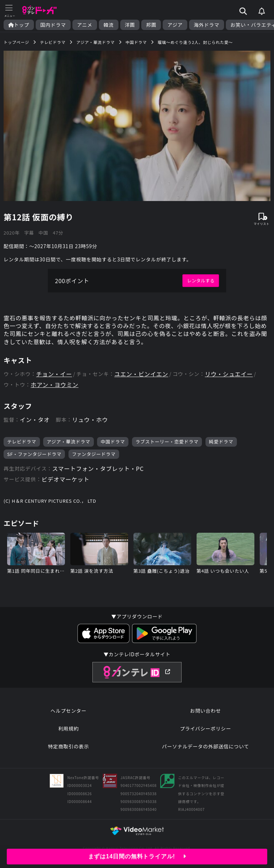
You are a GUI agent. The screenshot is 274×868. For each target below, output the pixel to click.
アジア (175, 25)
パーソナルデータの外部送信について (205, 746)
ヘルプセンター (69, 711)
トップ (19, 25)
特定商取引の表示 (68, 746)
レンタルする (201, 280)
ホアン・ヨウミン (55, 385)
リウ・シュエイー (229, 374)
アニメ (85, 25)
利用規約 (68, 728)
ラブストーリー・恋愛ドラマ (167, 441)
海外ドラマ (207, 25)
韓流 (109, 25)
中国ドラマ (113, 441)
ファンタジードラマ (94, 454)
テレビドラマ (22, 441)
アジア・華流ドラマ (68, 441)
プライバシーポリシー (205, 728)
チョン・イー (54, 374)
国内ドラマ (53, 25)
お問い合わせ (205, 711)
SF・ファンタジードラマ (34, 454)
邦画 (151, 25)
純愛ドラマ (221, 441)
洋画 (130, 25)
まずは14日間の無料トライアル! (137, 856)
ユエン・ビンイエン (141, 374)
